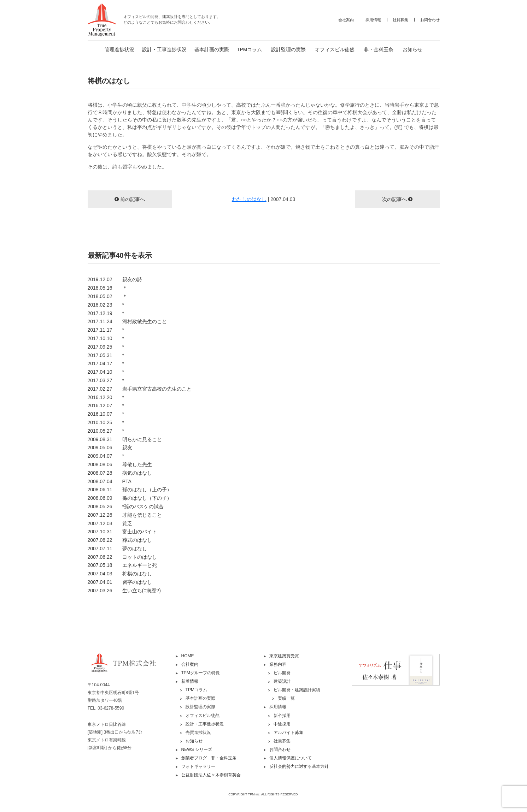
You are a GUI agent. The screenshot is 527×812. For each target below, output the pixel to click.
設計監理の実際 (288, 49)
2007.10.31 (122, 532)
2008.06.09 (130, 498)
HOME (188, 656)
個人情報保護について (291, 758)
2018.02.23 (106, 305)
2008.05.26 (126, 506)
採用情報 (373, 20)
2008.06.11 (130, 490)
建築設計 (282, 681)
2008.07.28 (120, 473)
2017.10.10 (106, 338)
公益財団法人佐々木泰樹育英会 (211, 775)
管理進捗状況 (119, 49)
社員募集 (400, 20)
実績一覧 (286, 698)
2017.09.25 (106, 347)
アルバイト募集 (288, 733)
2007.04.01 (120, 582)
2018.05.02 (107, 296)
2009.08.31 (125, 439)
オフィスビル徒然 (335, 49)
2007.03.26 (124, 591)
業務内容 (278, 664)
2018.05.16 (107, 288)
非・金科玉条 (379, 49)
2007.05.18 (122, 565)
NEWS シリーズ (197, 749)
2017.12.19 (106, 313)
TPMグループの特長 (201, 673)
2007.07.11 (117, 549)
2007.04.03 (120, 574)
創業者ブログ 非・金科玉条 (209, 758)
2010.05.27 (106, 431)
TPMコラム (250, 49)
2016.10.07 (106, 414)
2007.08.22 (120, 540)
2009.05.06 (110, 448)
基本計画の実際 (212, 49)
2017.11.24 (127, 321)
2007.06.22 (122, 557)
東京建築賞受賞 (284, 656)
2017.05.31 (106, 355)
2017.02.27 (140, 389)
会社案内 (346, 20)
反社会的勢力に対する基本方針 (299, 766)
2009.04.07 (106, 456)
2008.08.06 (120, 464)
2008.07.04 (110, 481)
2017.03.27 (106, 380)
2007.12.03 (110, 523)
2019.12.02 (115, 279)
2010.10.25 (106, 422)
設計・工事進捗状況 (164, 49)
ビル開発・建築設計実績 (297, 690)
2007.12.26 (125, 515)
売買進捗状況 (198, 733)
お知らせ (412, 49)
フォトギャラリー (198, 766)
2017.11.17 (106, 330)
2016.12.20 (106, 397)
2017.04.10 (106, 372)
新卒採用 (282, 716)
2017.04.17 (106, 363)
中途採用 (282, 724)
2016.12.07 (106, 405)
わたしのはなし (249, 199)
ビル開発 (282, 673)
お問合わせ (430, 20)
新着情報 (190, 681)
